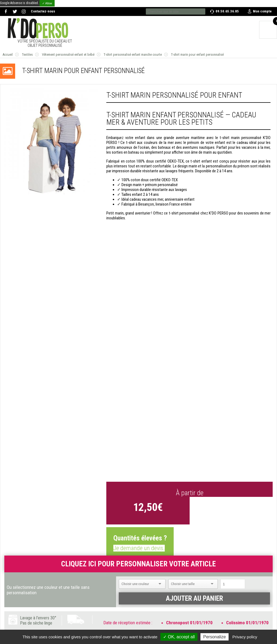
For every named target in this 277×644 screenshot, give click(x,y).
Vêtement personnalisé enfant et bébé (68, 55)
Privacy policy (245, 637)
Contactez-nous (43, 11)
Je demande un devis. (139, 548)
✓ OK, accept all (179, 637)
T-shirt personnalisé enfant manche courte (133, 55)
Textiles (27, 55)
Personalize (215, 637)
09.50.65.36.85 (227, 11)
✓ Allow (47, 3)
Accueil (8, 55)
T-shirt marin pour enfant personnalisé (197, 55)
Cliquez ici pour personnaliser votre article (138, 564)
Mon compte (262, 11)
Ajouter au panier (194, 598)
